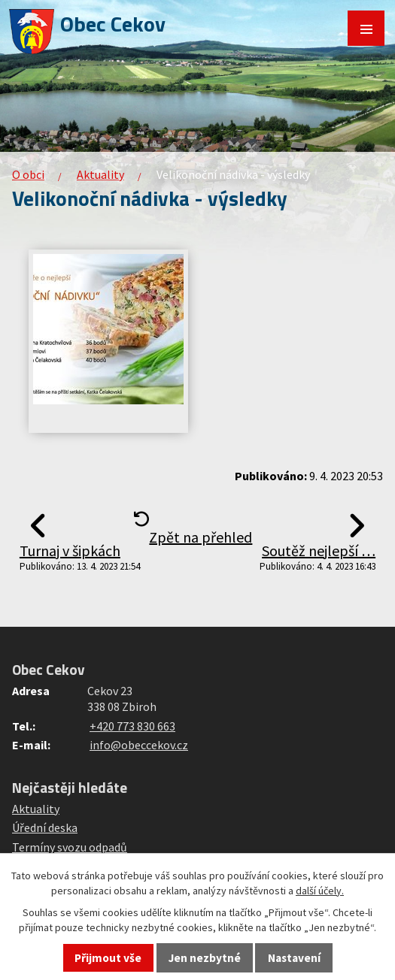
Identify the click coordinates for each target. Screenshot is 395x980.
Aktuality (100, 174)
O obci (28, 174)
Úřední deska (45, 827)
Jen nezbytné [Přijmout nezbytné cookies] (205, 958)
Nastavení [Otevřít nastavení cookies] (294, 958)
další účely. (320, 891)
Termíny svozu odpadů (70, 847)
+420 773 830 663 (132, 726)
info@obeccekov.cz (139, 745)
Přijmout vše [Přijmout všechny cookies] (108, 958)
